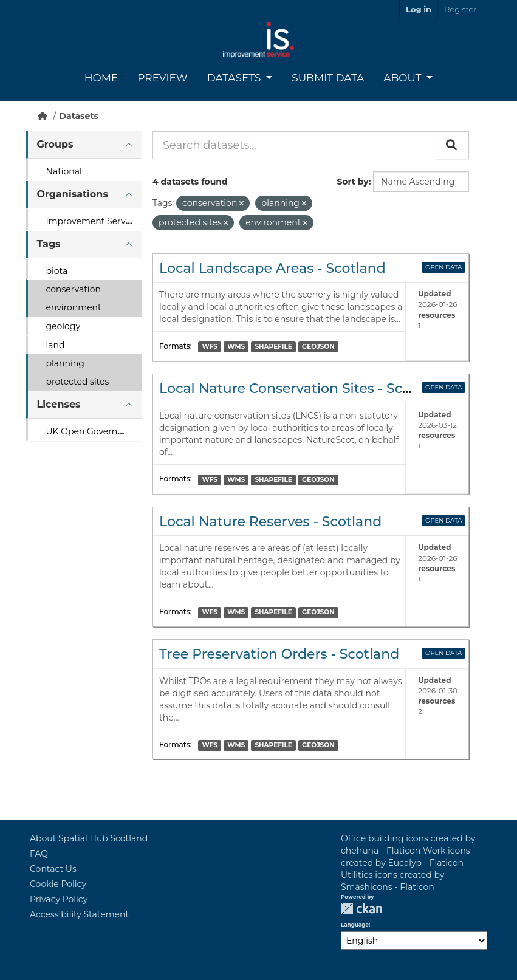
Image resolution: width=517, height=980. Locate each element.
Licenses (59, 404)
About (404, 78)
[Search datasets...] (294, 145)
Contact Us (53, 869)
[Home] (43, 116)
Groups (55, 144)
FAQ (39, 854)
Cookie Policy (58, 884)
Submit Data (328, 78)
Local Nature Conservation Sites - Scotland (303, 389)
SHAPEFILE (273, 347)
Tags (49, 244)
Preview (162, 78)
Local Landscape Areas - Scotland (272, 268)
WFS (210, 347)
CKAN (361, 909)
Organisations (73, 194)
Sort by (352, 182)
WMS (236, 347)
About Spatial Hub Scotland (89, 838)
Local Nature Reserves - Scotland (270, 522)
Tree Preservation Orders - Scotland (279, 654)
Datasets (235, 78)
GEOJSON (318, 347)
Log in (419, 9)
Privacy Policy (59, 899)
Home (101, 78)
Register (460, 9)
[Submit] (452, 145)
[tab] (84, 145)
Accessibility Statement (79, 914)
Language (355, 925)
